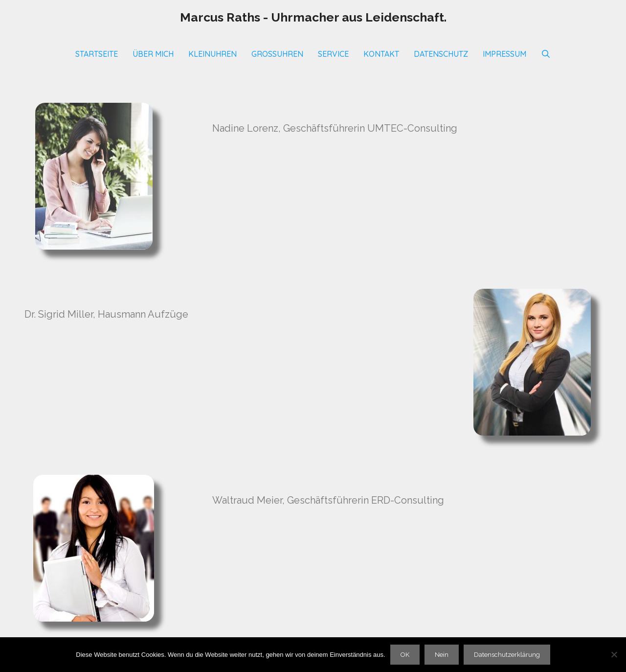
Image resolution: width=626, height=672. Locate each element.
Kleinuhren (212, 54)
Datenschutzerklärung (507, 655)
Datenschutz (441, 54)
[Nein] (614, 654)
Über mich (153, 54)
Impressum (504, 54)
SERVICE (333, 54)
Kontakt (381, 54)
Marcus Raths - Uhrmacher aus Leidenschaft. (313, 17)
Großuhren (277, 54)
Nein (442, 655)
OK (405, 655)
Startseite (97, 54)
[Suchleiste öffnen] (546, 54)
